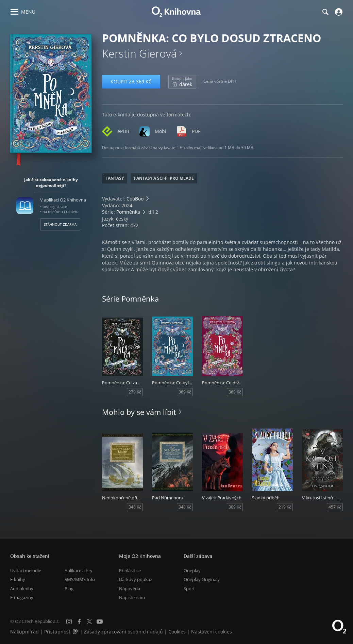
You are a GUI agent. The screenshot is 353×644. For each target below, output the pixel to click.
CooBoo (135, 199)
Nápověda (130, 589)
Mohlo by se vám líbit (139, 412)
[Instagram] (69, 622)
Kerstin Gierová (139, 53)
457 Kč (335, 507)
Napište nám (132, 597)
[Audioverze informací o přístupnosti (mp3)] (76, 632)
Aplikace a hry (79, 570)
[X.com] (89, 622)
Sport (189, 589)
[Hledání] (325, 12)
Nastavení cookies (212, 632)
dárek (182, 82)
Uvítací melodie (26, 570)
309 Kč (235, 507)
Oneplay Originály (202, 579)
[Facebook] (79, 622)
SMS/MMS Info (80, 579)
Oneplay (192, 570)
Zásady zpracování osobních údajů (123, 632)
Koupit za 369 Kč (131, 82)
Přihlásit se (130, 570)
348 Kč (135, 507)
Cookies (177, 632)
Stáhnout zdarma (60, 224)
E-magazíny (22, 597)
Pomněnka (128, 212)
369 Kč (185, 392)
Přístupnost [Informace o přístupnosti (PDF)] (57, 632)
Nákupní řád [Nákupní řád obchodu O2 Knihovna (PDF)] (24, 632)
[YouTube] (100, 622)
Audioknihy (22, 589)
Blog (69, 589)
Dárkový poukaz (136, 579)
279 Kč (135, 392)
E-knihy (18, 579)
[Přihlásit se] (338, 12)
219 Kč (285, 507)
